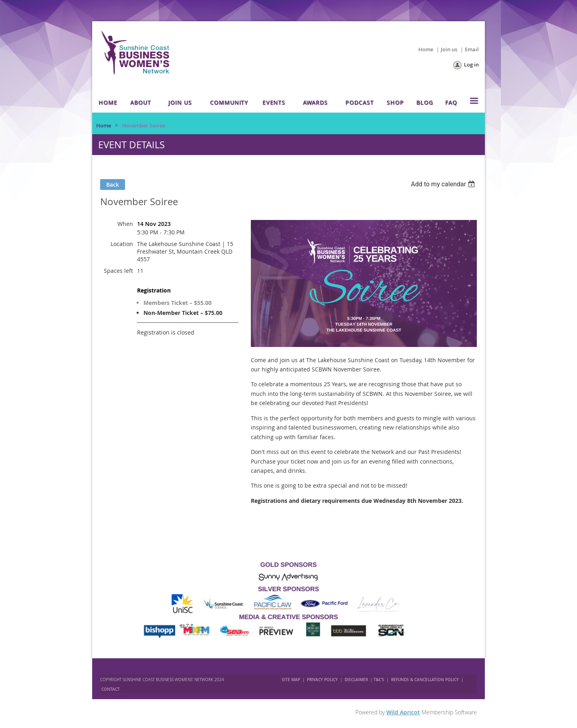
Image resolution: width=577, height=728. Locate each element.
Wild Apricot (403, 712)
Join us (449, 49)
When (125, 224)
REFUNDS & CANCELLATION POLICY (426, 680)
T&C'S (379, 680)
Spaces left (118, 271)
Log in (471, 65)
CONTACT (111, 689)
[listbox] (444, 184)
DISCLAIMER (356, 680)
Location (122, 244)
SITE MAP (291, 680)
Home (426, 49)
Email (472, 49)
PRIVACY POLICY (322, 680)
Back (113, 185)
